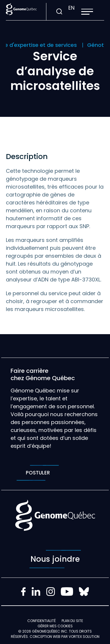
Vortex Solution (84, 637)
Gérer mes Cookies (55, 626)
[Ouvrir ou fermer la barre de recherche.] (59, 12)
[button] (87, 12)
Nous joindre (55, 559)
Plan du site (72, 621)
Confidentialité (42, 621)
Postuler (38, 473)
